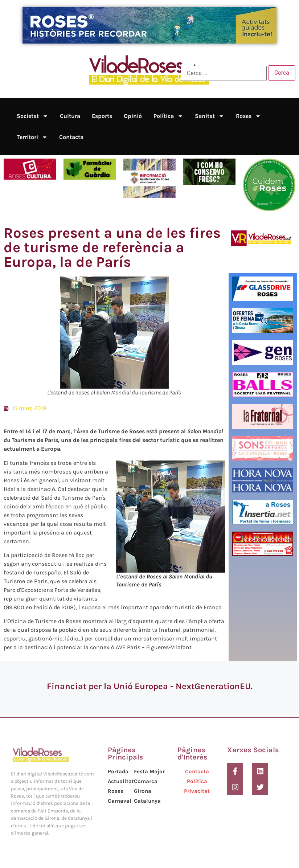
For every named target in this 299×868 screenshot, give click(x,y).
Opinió (133, 116)
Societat (32, 116)
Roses (248, 116)
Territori (32, 137)
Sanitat (210, 116)
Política (168, 116)
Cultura (70, 116)
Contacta (71, 137)
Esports (102, 116)
